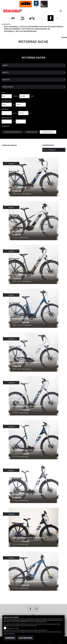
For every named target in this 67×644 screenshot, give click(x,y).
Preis (3, 92)
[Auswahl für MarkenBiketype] (33, 87)
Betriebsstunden (7, 118)
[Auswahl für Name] (33, 73)
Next (57, 19)
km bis (15, 113)
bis (14, 105)
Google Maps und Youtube (13, 628)
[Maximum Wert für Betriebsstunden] (21, 122)
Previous (10, 19)
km (30, 113)
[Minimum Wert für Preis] (7, 96)
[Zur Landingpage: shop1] (22, 18)
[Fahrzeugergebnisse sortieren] (54, 150)
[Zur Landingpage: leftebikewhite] (13, 18)
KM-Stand (5, 109)
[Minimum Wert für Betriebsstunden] (7, 122)
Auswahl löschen (48, 132)
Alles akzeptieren (26, 638)
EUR (32, 96)
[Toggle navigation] (61, 11)
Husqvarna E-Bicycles (12, 132)
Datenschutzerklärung (41, 622)
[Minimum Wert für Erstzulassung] (7, 105)
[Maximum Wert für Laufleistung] (23, 113)
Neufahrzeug (32, 132)
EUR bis (16, 96)
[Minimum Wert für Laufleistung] (7, 113)
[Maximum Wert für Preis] (24, 96)
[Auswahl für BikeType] (33, 80)
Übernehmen (10, 638)
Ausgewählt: (6, 126)
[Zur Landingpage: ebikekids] (32, 18)
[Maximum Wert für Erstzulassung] (21, 105)
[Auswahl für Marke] (33, 65)
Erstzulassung (6, 101)
